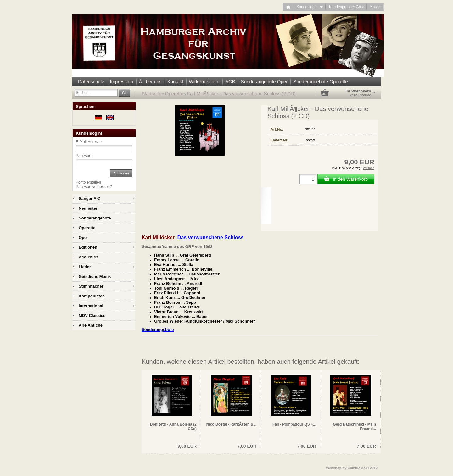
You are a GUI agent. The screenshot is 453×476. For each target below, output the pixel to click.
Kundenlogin (309, 7)
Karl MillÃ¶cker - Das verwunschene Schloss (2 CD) (241, 94)
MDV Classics (92, 315)
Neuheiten (89, 208)
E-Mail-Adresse (89, 142)
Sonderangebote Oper (264, 82)
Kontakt (175, 82)
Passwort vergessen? (94, 187)
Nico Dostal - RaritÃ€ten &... (231, 424)
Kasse (375, 7)
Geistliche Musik (95, 277)
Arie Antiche (91, 325)
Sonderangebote (95, 218)
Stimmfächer (91, 286)
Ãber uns (150, 82)
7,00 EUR (247, 446)
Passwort (84, 156)
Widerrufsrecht (204, 82)
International (91, 306)
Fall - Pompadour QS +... (294, 424)
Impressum (121, 82)
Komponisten (92, 296)
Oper (83, 238)
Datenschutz (91, 82)
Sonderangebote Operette (320, 82)
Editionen (88, 247)
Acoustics (88, 257)
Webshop (334, 468)
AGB (230, 82)
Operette (174, 94)
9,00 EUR (187, 446)
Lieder (85, 267)
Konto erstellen (88, 182)
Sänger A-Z (89, 199)
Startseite (151, 94)
